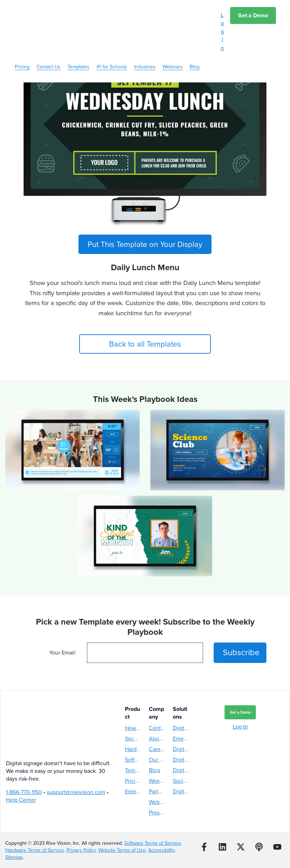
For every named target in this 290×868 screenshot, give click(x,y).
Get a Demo (253, 15)
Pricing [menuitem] (22, 31)
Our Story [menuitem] (157, 760)
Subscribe (241, 653)
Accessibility (161, 850)
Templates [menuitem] (78, 31)
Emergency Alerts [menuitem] (181, 739)
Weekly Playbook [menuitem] (157, 781)
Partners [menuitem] (157, 791)
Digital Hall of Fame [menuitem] (181, 770)
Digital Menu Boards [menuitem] (181, 728)
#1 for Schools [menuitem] (112, 31)
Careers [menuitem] (157, 749)
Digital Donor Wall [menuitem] (181, 760)
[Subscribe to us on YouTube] (277, 847)
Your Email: (63, 653)
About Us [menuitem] (157, 739)
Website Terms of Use (122, 850)
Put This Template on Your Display (145, 244)
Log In (222, 32)
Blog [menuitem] (195, 31)
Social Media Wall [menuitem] (181, 781)
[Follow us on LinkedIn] (222, 847)
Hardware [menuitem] (133, 749)
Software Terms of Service (153, 843)
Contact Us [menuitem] (49, 31)
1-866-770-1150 (24, 761)
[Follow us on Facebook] (204, 847)
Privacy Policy (81, 850)
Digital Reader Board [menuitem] (181, 791)
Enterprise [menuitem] (133, 791)
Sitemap (14, 857)
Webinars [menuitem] (173, 31)
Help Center (21, 769)
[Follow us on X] (241, 847)
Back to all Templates (145, 344)
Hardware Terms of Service (35, 850)
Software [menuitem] (133, 760)
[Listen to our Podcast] (259, 847)
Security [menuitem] (133, 739)
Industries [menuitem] (145, 31)
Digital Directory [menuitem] (181, 749)
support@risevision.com (76, 761)
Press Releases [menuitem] (157, 813)
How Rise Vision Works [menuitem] (133, 728)
